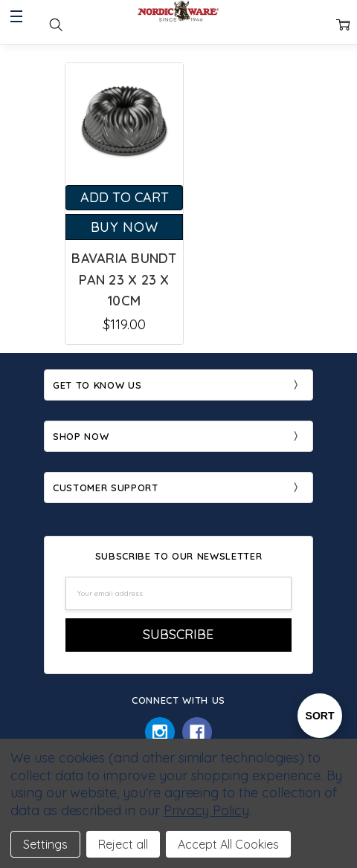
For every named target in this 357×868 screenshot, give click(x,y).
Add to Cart (125, 197)
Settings (45, 844)
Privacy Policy (206, 810)
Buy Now (125, 227)
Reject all (123, 844)
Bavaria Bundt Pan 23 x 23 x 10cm (124, 280)
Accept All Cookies (228, 844)
